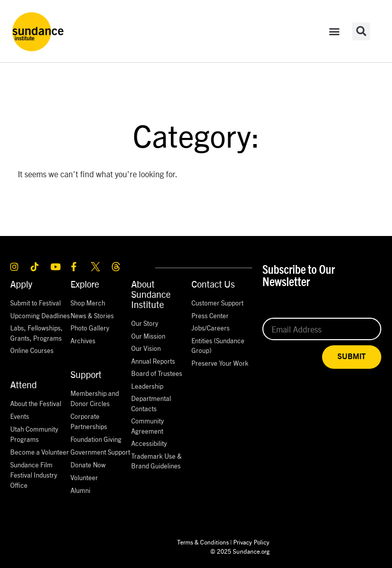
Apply (21, 284)
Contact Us (213, 284)
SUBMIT (352, 357)
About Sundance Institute (151, 294)
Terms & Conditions (203, 542)
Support (86, 374)
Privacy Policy (251, 542)
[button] (335, 31)
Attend (23, 384)
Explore (85, 284)
